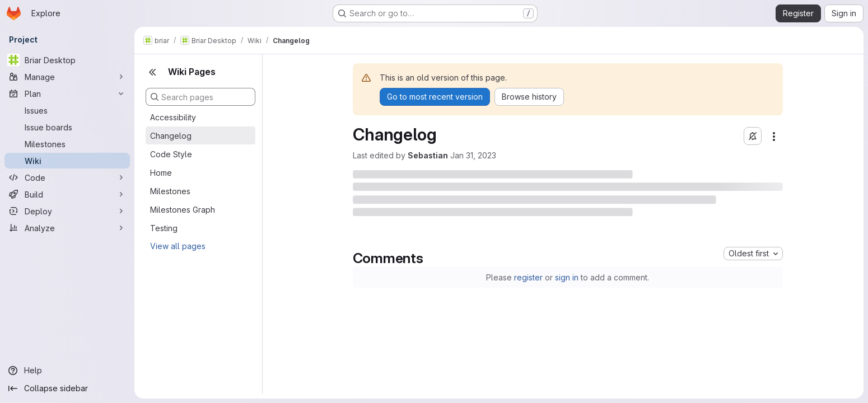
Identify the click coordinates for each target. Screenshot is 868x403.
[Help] (67, 371)
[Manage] (67, 77)
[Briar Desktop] (67, 60)
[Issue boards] (67, 127)
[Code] (67, 177)
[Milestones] (67, 144)
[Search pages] (200, 97)
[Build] (67, 194)
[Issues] (67, 110)
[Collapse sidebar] (67, 388)
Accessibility (173, 117)
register (528, 277)
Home (161, 173)
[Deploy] (67, 211)
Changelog (171, 136)
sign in (567, 277)
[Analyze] (67, 228)
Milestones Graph (183, 210)
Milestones (170, 191)
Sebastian (428, 155)
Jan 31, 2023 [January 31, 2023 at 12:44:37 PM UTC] (473, 155)
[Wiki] (67, 161)
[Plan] (67, 93)
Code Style (171, 154)
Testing (164, 228)
